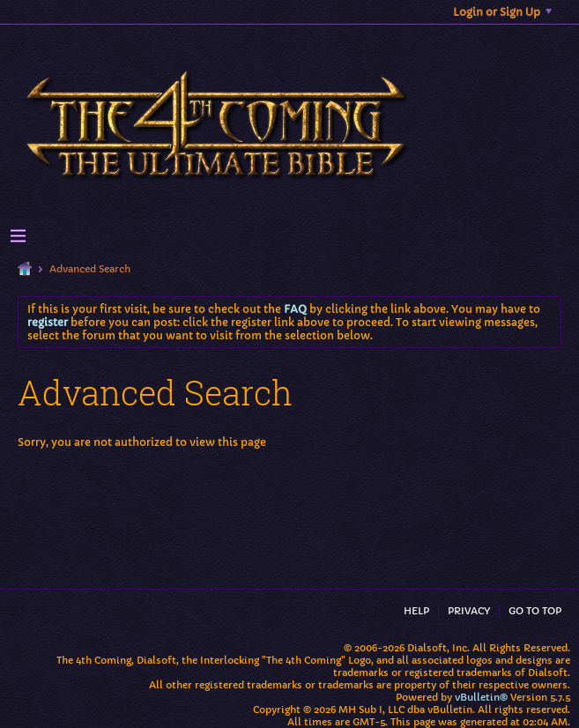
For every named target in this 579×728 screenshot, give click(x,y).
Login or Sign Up (502, 12)
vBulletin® (481, 697)
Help (416, 611)
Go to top (535, 611)
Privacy (469, 611)
